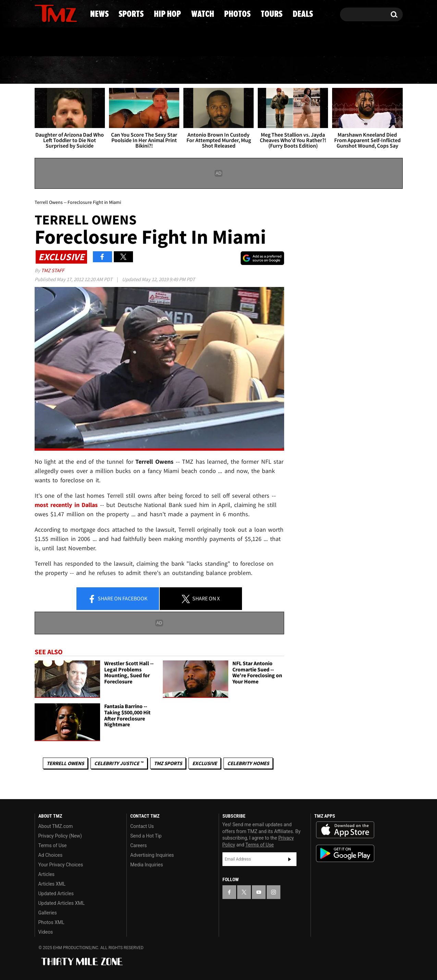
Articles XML (52, 884)
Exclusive (205, 763)
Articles (47, 874)
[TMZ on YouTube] (259, 892)
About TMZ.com (56, 826)
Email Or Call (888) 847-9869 (113, 43)
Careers (138, 845)
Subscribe (290, 859)
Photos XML (51, 922)
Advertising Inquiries (152, 855)
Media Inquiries (147, 865)
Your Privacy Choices (61, 865)
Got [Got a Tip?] (56, 42)
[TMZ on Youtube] (62, 13)
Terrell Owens (65, 763)
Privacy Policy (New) (60, 836)
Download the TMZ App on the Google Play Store (345, 854)
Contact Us (142, 826)
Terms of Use (53, 845)
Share (118, 599)
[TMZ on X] (51, 13)
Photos (271, 70)
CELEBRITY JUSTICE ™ (119, 763)
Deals (375, 70)
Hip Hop (160, 70)
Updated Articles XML (62, 903)
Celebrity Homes (248, 763)
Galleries (48, 913)
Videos (46, 932)
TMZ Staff (53, 270)
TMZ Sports (168, 763)
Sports (102, 70)
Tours (325, 70)
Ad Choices (51, 855)
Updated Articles (56, 893)
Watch (216, 70)
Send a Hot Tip (146, 836)
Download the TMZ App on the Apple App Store (345, 830)
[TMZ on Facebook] (40, 13)
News (51, 70)
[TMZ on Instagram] (75, 13)
